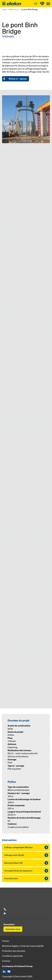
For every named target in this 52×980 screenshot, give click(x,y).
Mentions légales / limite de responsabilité (23, 946)
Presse (6, 941)
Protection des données (14, 951)
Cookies (6, 961)
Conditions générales (13, 956)
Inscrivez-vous (13, 929)
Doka (4, 9)
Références (14, 9)
